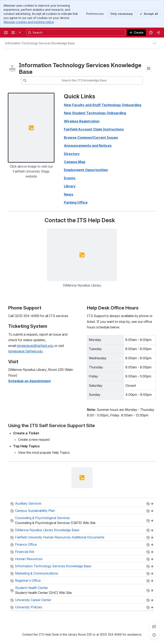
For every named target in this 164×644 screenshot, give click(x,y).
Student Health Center (31, 588)
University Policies (29, 607)
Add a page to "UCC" (152, 600)
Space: (12, 504)
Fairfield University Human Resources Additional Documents (60, 537)
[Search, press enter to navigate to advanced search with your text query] (76, 33)
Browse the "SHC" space (148, 591)
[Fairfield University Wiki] (21, 33)
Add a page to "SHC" (152, 591)
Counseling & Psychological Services (42, 518)
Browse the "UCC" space (148, 600)
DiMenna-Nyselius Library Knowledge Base (47, 530)
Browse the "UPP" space (148, 608)
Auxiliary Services (28, 503)
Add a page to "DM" (152, 574)
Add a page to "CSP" (152, 511)
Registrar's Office (28, 581)
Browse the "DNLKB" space (148, 530)
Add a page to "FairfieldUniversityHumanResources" (152, 538)
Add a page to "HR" (152, 559)
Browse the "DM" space (148, 574)
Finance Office (26, 544)
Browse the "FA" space (148, 552)
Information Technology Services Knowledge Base (53, 566)
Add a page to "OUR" (152, 581)
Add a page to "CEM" (152, 504)
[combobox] (37, 80)
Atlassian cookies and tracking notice (29, 22)
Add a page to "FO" (152, 545)
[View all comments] (154, 627)
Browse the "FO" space (148, 545)
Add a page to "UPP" (152, 608)
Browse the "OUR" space (148, 581)
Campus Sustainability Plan (35, 511)
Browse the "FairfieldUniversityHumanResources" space (148, 538)
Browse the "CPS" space (148, 521)
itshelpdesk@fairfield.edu (35, 346)
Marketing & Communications (37, 573)
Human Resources (29, 559)
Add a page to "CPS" (152, 521)
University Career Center (33, 600)
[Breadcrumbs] (40, 43)
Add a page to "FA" (152, 552)
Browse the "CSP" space (148, 511)
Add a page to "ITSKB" (152, 566)
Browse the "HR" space (148, 559)
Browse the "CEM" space (148, 504)
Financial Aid (24, 552)
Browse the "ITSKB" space (148, 566)
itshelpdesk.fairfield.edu (25, 351)
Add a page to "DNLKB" (152, 530)
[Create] (136, 33)
